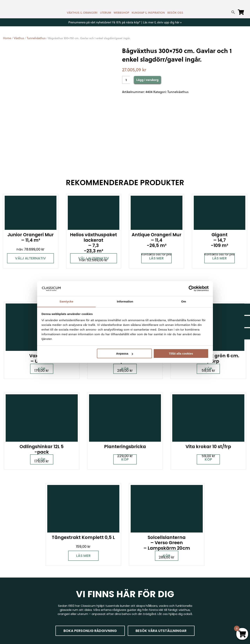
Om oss (133, 604)
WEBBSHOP (121, 13)
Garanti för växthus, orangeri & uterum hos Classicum (217, 572)
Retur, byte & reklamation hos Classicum (149, 611)
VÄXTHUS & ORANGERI (82, 13)
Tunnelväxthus (36, 38)
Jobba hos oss (200, 591)
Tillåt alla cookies (181, 354)
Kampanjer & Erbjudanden (208, 596)
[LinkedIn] (50, 587)
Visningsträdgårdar (203, 579)
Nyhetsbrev (136, 570)
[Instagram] (22, 587)
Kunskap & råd (138, 592)
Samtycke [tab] (67, 301)
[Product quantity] (126, 80)
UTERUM (106, 13)
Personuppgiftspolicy (204, 608)
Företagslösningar (141, 581)
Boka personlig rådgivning (78, 514)
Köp (37, 437)
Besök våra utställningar (150, 514)
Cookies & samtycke (143, 575)
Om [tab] (183, 301)
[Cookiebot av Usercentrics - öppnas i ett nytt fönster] (192, 288)
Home (7, 38)
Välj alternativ (30, 258)
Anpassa (125, 354)
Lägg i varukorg (147, 80)
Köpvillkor (135, 587)
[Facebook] (9, 587)
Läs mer (156, 258)
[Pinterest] (36, 587)
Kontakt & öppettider (143, 564)
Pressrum (196, 602)
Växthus (19, 38)
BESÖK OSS (175, 13)
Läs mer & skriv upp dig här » (162, 22)
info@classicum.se (79, 584)
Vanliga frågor (138, 598)
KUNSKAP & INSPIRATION (148, 13)
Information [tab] (125, 301)
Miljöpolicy (196, 564)
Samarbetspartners (204, 585)
